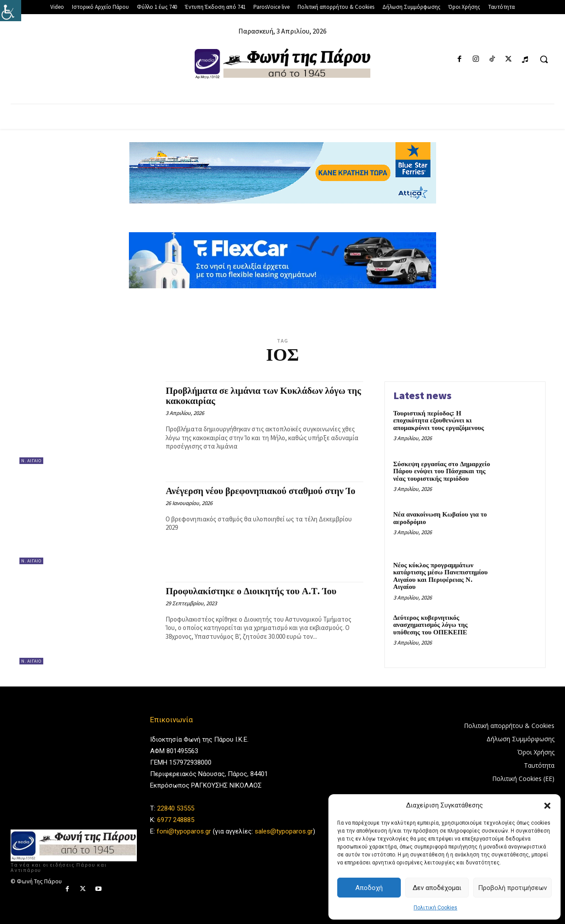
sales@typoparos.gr (284, 831)
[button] (547, 806)
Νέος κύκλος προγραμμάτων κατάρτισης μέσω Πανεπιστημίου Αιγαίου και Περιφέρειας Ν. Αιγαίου (441, 576)
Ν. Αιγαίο (31, 461)
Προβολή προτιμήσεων (512, 888)
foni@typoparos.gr (184, 831)
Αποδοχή (369, 888)
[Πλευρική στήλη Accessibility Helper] (11, 11)
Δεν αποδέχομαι (437, 888)
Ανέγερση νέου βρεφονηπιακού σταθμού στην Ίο (260, 491)
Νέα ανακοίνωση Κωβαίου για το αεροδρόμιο (440, 518)
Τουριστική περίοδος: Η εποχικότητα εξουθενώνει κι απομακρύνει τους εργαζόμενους (439, 421)
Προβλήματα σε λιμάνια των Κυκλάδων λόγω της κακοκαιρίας (263, 396)
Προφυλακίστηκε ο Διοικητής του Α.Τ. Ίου (251, 592)
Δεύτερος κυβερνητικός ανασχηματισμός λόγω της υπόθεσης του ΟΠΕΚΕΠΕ (431, 625)
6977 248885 (176, 820)
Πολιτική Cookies (435, 908)
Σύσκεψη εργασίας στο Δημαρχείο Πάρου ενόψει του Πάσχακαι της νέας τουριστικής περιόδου (442, 471)
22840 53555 (176, 808)
